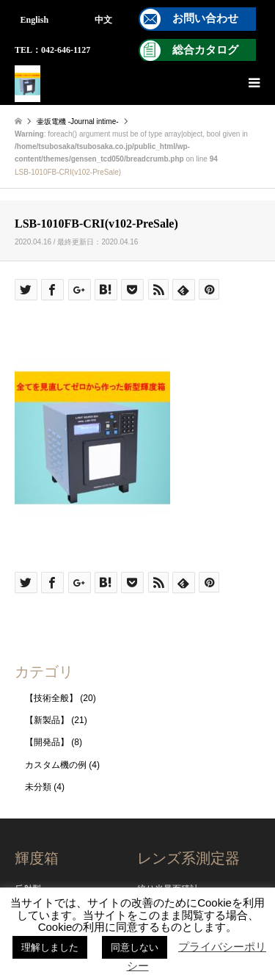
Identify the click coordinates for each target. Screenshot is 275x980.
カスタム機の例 (56, 765)
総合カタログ (205, 50)
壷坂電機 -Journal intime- (78, 121)
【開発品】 (47, 742)
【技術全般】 (51, 698)
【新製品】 (47, 720)
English (35, 20)
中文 (103, 20)
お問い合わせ (205, 18)
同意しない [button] (135, 947)
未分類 (38, 787)
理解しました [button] (50, 947)
